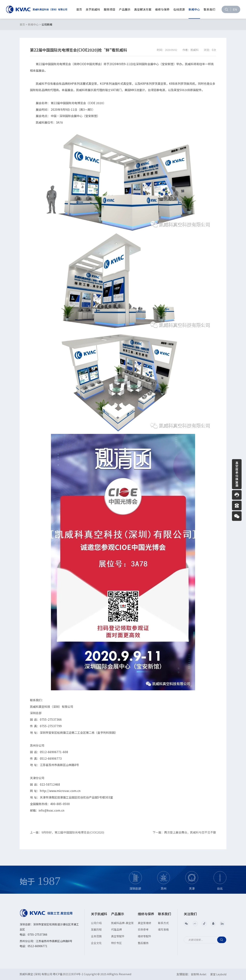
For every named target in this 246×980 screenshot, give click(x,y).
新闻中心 (33, 24)
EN (235, 9)
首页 (22, 24)
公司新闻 (47, 24)
